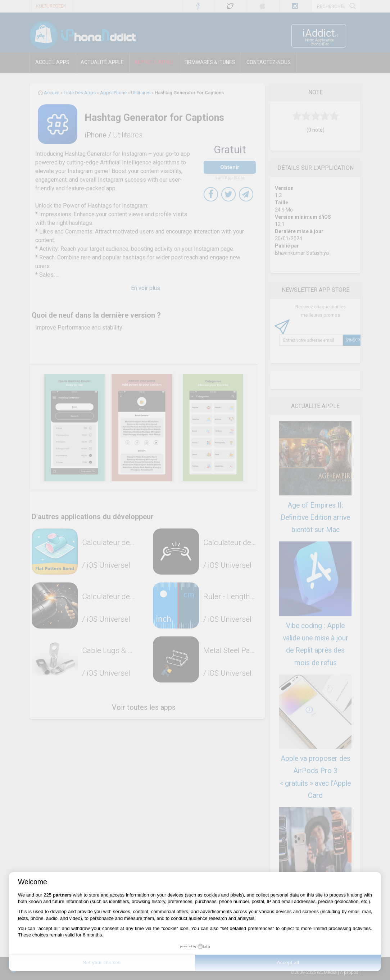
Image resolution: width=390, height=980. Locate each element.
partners (62, 895)
